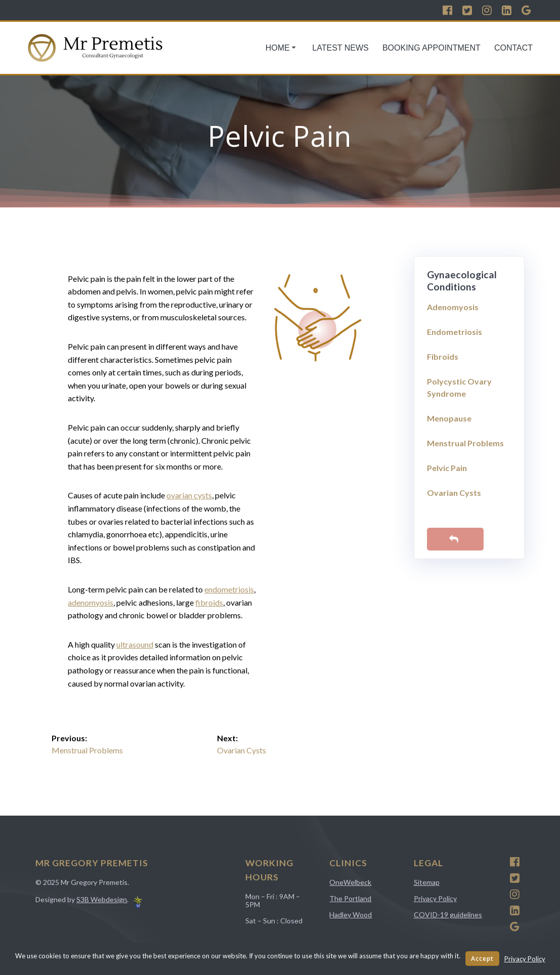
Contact (513, 48)
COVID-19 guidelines (448, 915)
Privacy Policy (435, 898)
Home (278, 48)
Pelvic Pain (447, 468)
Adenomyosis (453, 307)
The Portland (350, 898)
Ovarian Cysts (454, 493)
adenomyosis (91, 602)
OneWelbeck (350, 882)
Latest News (340, 48)
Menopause (449, 418)
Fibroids (443, 356)
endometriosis (229, 589)
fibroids (209, 602)
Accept (482, 959)
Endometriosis (455, 332)
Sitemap (427, 882)
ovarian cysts (189, 495)
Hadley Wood (351, 915)
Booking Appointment (432, 48)
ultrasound (135, 644)
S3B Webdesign (102, 899)
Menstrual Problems (465, 443)
